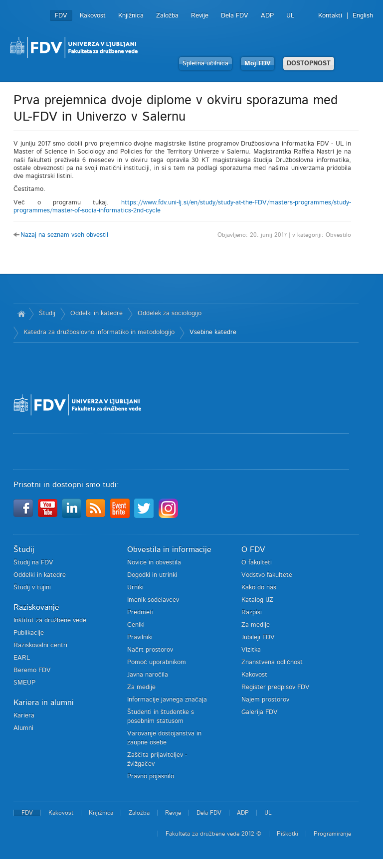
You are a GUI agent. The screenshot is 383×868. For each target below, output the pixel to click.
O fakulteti (257, 563)
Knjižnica (131, 16)
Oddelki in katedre (96, 313)
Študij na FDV (33, 563)
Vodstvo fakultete (267, 575)
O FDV (253, 549)
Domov (21, 314)
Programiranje (332, 834)
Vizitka (251, 650)
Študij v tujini (32, 588)
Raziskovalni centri (40, 645)
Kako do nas (259, 588)
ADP (267, 16)
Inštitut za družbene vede (50, 620)
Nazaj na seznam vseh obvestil (64, 235)
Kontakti (330, 16)
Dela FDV (235, 16)
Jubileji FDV (258, 637)
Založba (167, 16)
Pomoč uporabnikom (157, 662)
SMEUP (24, 683)
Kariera (24, 716)
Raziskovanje (36, 607)
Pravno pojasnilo (151, 777)
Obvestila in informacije (169, 549)
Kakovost (93, 16)
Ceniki (136, 625)
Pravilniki (140, 637)
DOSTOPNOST (309, 64)
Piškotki (287, 834)
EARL (22, 658)
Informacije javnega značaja (167, 700)
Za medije (141, 687)
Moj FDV (258, 64)
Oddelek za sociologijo (170, 313)
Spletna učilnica (205, 64)
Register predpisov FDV (276, 687)
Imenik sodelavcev (153, 600)
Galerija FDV (260, 712)
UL (290, 16)
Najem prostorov (265, 700)
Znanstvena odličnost (272, 662)
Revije (200, 16)
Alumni (23, 728)
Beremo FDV (32, 670)
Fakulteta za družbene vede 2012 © (213, 834)
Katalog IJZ (257, 600)
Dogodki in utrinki (152, 575)
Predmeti (140, 612)
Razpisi (252, 612)
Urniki (135, 588)
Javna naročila (148, 675)
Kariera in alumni (44, 702)
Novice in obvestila (154, 563)
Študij (47, 313)
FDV (61, 16)
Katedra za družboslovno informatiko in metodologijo (99, 332)
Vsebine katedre (213, 332)
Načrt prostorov (150, 650)
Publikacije (29, 633)
